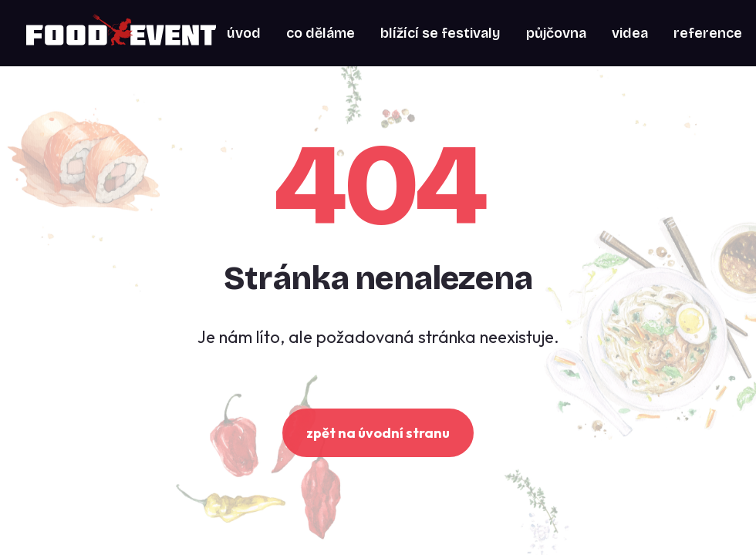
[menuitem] (244, 33)
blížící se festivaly (440, 33)
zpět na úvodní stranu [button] (378, 433)
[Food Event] (121, 33)
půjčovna (556, 33)
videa (630, 33)
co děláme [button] (321, 33)
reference (708, 33)
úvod (244, 33)
